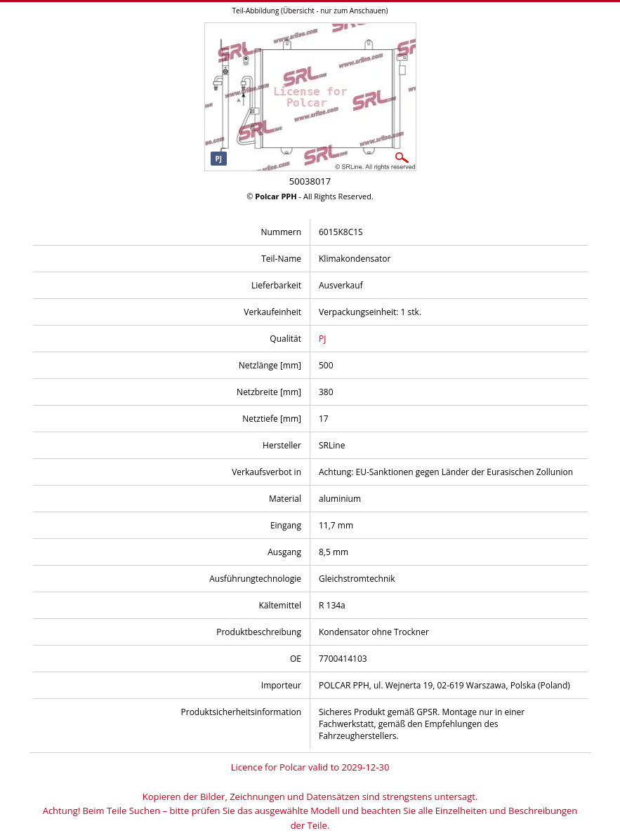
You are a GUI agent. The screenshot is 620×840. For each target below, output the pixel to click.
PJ (322, 339)
